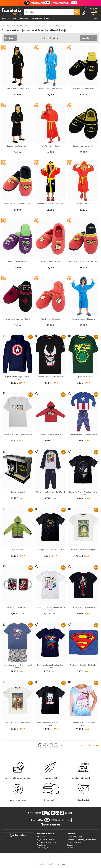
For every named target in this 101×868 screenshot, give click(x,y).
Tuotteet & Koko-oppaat (46, 842)
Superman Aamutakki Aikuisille (50, 88)
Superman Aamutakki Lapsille (83, 319)
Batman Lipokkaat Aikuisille (83, 88)
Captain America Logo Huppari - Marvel (18, 378)
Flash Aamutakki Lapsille (83, 204)
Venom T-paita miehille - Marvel (50, 377)
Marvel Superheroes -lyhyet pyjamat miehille (18, 666)
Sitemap (70, 848)
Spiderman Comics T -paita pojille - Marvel (50, 666)
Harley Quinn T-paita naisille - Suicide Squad (50, 609)
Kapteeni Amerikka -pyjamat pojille (83, 434)
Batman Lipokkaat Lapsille (83, 146)
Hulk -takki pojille (18, 550)
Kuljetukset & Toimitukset (47, 840)
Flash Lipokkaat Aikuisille (50, 319)
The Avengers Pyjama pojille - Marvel (50, 492)
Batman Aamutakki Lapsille (18, 146)
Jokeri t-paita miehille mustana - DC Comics (50, 724)
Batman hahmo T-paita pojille (83, 607)
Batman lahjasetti (18, 492)
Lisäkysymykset (43, 848)
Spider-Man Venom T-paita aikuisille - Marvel (83, 493)
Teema (5, 19)
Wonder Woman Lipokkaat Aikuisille (83, 261)
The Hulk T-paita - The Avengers (83, 550)
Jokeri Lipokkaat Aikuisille (18, 261)
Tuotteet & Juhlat (41, 19)
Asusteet (24, 19)
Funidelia (6, 26)
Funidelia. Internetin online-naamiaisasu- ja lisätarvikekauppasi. (12, 12)
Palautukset (42, 845)
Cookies (70, 845)
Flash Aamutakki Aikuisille (50, 146)
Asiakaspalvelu (18, 835)
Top (95, 19)
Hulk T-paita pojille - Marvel (83, 377)
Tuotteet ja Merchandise (21, 26)
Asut (14, 19)
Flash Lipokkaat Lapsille (50, 261)
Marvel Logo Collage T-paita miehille (18, 434)
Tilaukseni (41, 837)
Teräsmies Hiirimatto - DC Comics (83, 665)
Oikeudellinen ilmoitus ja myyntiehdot (82, 840)
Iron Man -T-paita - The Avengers (18, 723)
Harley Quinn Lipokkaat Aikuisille (18, 319)
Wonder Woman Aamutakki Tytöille (50, 204)
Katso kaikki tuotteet (90, 745)
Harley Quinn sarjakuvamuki (18, 607)
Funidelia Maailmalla (75, 837)
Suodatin (9, 38)
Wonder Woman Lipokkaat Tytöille (18, 204)
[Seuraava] (61, 745)
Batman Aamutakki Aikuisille (18, 88)
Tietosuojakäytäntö (74, 842)
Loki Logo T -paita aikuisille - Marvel (50, 550)
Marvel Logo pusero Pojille (50, 434)
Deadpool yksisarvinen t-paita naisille (83, 724)
